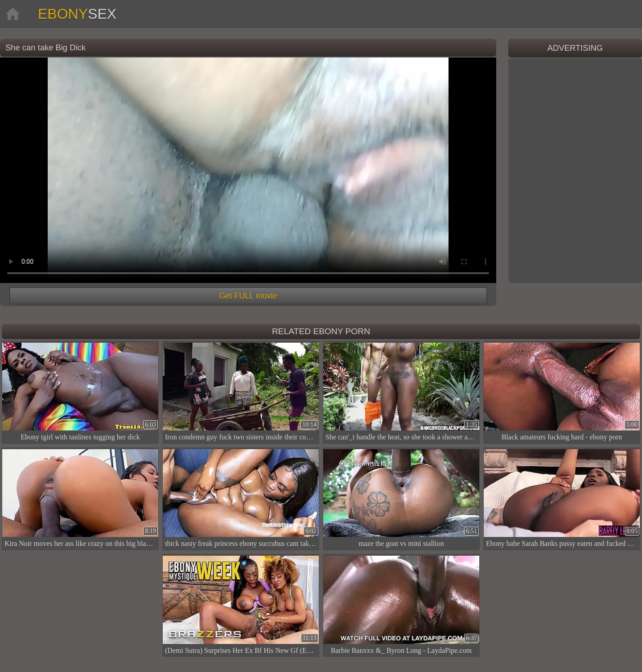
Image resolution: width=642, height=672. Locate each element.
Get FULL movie (248, 296)
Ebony (77, 14)
